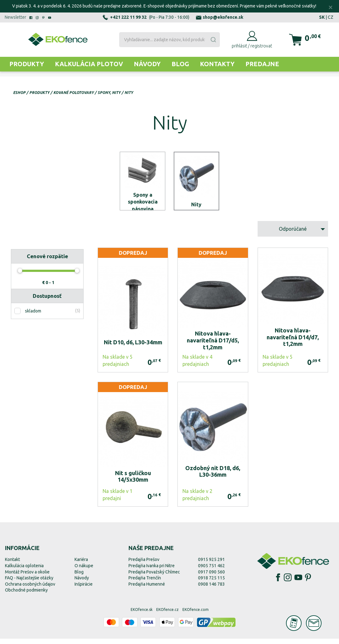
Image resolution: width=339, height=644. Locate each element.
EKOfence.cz (167, 615)
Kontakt (12, 565)
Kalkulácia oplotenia (24, 571)
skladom (33, 316)
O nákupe (84, 571)
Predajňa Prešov (144, 565)
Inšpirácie (84, 589)
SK (322, 17)
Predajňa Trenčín (145, 583)
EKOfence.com (196, 615)
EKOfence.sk (142, 615)
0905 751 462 (211, 571)
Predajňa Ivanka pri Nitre (152, 571)
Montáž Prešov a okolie (27, 577)
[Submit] (213, 40)
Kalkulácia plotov (89, 64)
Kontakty (217, 64)
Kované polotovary (74, 93)
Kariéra (81, 565)
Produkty (27, 64)
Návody (147, 64)
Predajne (262, 64)
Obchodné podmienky (26, 596)
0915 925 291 (211, 565)
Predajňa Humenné (147, 589)
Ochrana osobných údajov (30, 589)
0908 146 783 (211, 589)
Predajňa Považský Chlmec (154, 577)
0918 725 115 (211, 583)
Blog (180, 64)
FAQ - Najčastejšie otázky (29, 583)
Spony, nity (109, 93)
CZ (331, 17)
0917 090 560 (211, 577)
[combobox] (169, 40)
